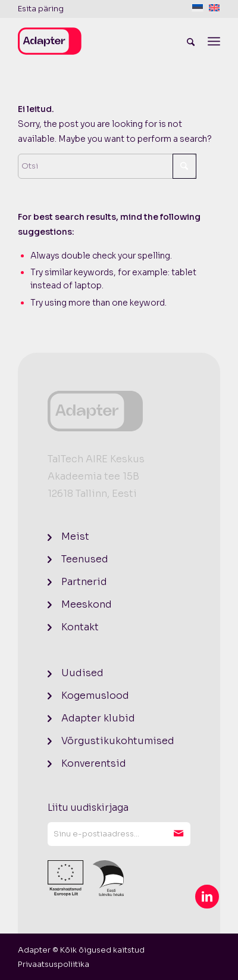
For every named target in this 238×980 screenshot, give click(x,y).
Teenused (85, 559)
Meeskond (87, 604)
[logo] (99, 41)
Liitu (178, 834)
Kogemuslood (95, 696)
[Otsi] (191, 41)
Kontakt (80, 627)
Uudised (82, 673)
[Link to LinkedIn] (207, 897)
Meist (75, 536)
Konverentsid (94, 763)
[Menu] (214, 41)
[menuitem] (41, 9)
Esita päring (41, 9)
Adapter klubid (98, 718)
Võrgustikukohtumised (118, 741)
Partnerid (84, 582)
